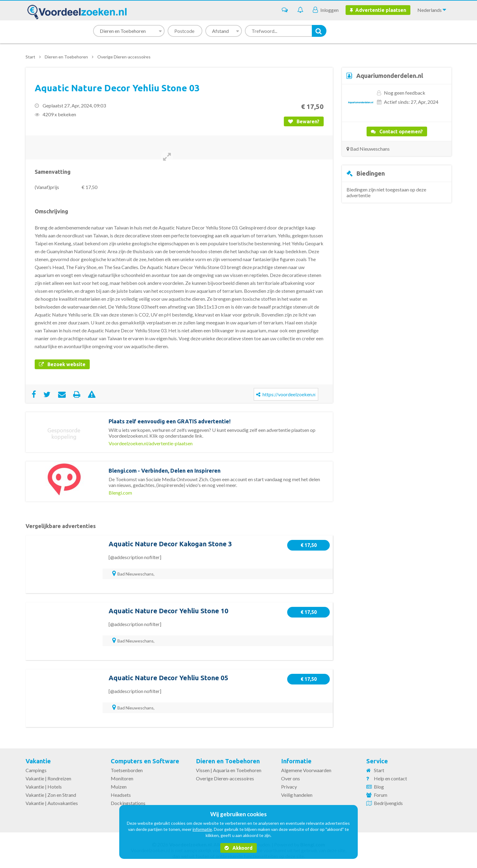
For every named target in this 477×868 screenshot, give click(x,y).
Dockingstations (128, 803)
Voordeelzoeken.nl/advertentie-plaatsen (151, 443)
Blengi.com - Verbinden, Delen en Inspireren (165, 471)
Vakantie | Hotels (44, 787)
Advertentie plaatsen (378, 10)
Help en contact (390, 778)
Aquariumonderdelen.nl (390, 76)
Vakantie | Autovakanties (52, 803)
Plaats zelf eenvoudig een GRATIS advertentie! (170, 421)
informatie (202, 829)
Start (30, 57)
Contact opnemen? (397, 131)
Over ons (291, 778)
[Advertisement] (397, 257)
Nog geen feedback (405, 93)
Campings (36, 770)
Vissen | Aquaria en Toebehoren (229, 770)
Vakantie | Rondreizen (48, 778)
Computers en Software (145, 761)
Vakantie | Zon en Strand (51, 795)
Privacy (289, 787)
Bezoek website (62, 364)
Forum (381, 795)
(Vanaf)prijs (47, 187)
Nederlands (432, 10)
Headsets (121, 795)
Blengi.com (120, 493)
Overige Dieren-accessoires (124, 57)
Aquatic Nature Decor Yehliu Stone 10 (169, 611)
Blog (379, 787)
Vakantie (38, 761)
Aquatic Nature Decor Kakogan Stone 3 (170, 544)
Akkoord (238, 848)
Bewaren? (304, 121)
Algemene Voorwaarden (306, 770)
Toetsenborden (127, 770)
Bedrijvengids (388, 803)
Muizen (119, 787)
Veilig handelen (297, 795)
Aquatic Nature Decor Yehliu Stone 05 (169, 678)
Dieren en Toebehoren (66, 57)
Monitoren (122, 778)
